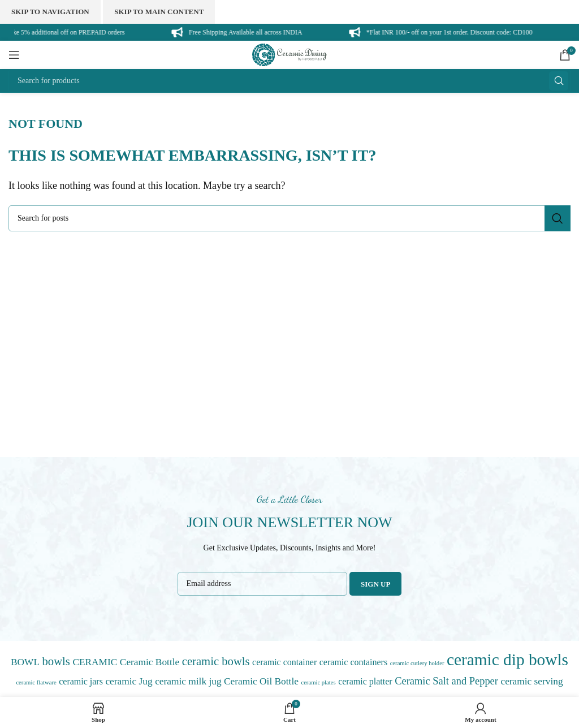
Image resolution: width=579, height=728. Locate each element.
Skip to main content (159, 12)
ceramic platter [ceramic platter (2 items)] (365, 681)
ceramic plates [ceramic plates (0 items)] (318, 682)
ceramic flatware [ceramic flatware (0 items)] (36, 682)
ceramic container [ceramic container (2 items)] (284, 662)
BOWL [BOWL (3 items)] (25, 662)
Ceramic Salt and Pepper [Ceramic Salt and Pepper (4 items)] (446, 681)
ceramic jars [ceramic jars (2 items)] (81, 681)
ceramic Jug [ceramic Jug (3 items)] (129, 681)
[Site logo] (289, 54)
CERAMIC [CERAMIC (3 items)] (95, 662)
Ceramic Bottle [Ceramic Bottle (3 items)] (150, 662)
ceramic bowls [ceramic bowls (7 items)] (216, 661)
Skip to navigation (50, 12)
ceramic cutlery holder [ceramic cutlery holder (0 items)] (417, 663)
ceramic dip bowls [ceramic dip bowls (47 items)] (507, 660)
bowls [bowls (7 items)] (56, 661)
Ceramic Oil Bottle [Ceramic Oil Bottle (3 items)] (261, 681)
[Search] (289, 81)
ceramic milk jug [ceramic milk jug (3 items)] (188, 681)
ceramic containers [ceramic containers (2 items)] (353, 662)
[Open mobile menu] (14, 55)
